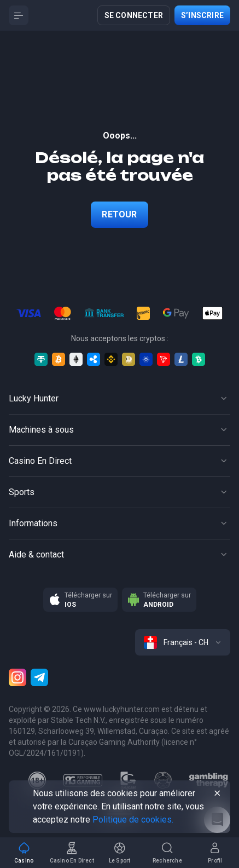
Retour (119, 214)
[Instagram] (18, 677)
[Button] (19, 15)
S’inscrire (202, 15)
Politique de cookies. (133, 820)
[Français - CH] (183, 642)
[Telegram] (39, 677)
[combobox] (183, 642)
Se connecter (134, 15)
